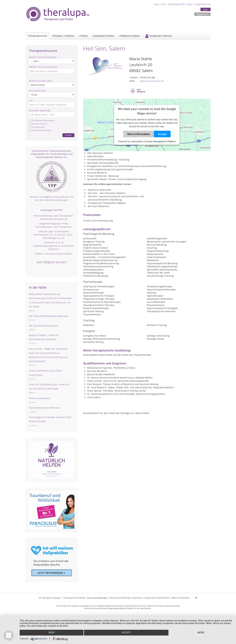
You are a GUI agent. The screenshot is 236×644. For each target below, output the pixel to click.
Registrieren (202, 14)
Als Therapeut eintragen (50, 598)
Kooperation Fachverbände (157, 598)
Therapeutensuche (37, 36)
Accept (162, 134)
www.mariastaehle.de (152, 81)
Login (206, 9)
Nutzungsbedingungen (97, 598)
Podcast (84, 36)
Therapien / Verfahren (63, 36)
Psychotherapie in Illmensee (44, 408)
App (156, 4)
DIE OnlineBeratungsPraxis (44, 326)
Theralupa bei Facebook (74, 598)
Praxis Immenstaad (39, 398)
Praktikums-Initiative (130, 36)
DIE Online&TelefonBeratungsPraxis (49, 316)
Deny (51, 633)
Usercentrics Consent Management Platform (153, 141)
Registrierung (203, 4)
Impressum (137, 598)
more (201, 633)
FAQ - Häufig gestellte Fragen (177, 4)
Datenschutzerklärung (120, 598)
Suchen (68, 135)
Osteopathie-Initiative (104, 36)
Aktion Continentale (180, 598)
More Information (139, 134)
